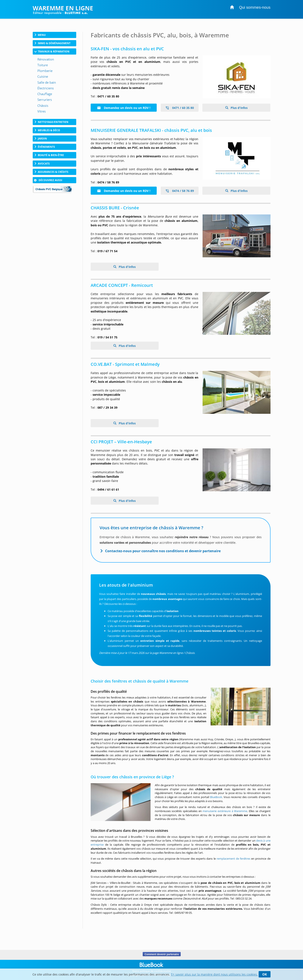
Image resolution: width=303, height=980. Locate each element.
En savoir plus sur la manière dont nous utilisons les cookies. (214, 974)
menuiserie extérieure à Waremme (225, 811)
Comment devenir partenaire (162, 954)
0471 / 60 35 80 (180, 108)
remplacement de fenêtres (233, 859)
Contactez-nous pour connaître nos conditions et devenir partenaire (163, 551)
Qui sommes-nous (255, 7)
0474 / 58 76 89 (180, 191)
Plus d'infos (239, 108)
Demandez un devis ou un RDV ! (124, 108)
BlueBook (216, 797)
